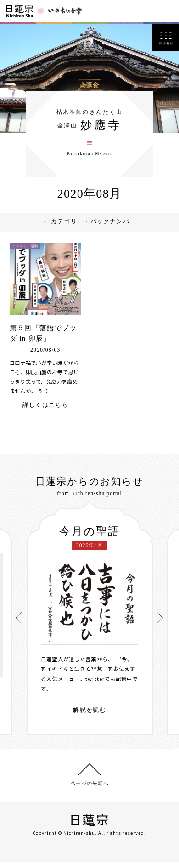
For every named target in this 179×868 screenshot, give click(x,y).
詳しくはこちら (45, 410)
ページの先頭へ (89, 789)
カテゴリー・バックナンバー (95, 227)
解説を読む (90, 716)
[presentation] (20, 623)
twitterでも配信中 (109, 685)
